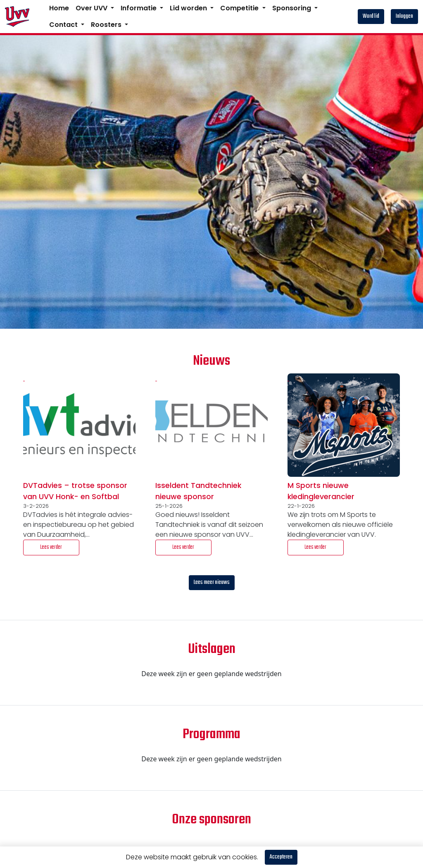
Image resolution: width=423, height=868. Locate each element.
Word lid (371, 16)
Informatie (139, 8)
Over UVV (92, 8)
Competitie (240, 8)
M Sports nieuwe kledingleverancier (321, 491)
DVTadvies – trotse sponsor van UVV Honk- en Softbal (75, 491)
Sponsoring (292, 8)
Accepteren (281, 857)
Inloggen (404, 16)
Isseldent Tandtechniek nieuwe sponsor (198, 491)
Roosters (107, 25)
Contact (64, 25)
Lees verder (51, 547)
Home (59, 8)
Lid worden (189, 8)
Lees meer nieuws (212, 582)
